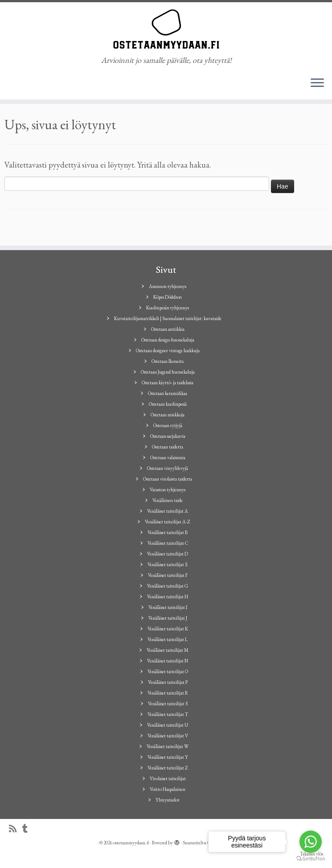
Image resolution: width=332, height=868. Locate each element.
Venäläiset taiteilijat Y (168, 757)
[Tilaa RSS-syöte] (16, 829)
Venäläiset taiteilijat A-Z (168, 522)
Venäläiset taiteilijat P (168, 682)
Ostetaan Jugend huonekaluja (168, 372)
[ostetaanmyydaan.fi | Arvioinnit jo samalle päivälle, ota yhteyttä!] (166, 29)
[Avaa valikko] (317, 83)
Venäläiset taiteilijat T (168, 714)
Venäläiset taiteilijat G (168, 586)
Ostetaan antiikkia (168, 329)
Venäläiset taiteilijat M (168, 650)
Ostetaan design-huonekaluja (168, 340)
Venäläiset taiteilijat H (168, 596)
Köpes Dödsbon (168, 297)
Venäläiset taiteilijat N (168, 661)
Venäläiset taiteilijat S (168, 703)
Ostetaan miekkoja (168, 415)
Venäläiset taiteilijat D (168, 554)
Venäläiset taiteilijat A (168, 511)
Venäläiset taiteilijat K (168, 629)
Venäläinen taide (168, 500)
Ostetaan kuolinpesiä (168, 404)
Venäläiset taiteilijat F (168, 575)
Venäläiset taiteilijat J (168, 618)
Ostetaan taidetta (168, 447)
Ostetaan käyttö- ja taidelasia (168, 383)
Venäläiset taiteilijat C (168, 543)
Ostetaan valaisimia (168, 457)
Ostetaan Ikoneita (168, 361)
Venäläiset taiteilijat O (168, 671)
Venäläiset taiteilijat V (168, 736)
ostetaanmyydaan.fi (131, 843)
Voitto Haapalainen (168, 789)
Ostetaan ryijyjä (168, 425)
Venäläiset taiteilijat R (168, 693)
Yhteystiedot (168, 800)
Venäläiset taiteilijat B (168, 532)
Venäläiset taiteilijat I (168, 607)
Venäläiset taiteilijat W (168, 746)
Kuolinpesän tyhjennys (168, 308)
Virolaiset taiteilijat (168, 778)
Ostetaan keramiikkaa (168, 393)
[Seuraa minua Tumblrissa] (28, 829)
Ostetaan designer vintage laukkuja (168, 350)
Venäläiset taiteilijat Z (168, 768)
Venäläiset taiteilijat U (168, 725)
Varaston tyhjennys (168, 490)
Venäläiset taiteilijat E (168, 564)
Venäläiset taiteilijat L (168, 639)
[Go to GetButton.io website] (311, 859)
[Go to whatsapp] (311, 842)
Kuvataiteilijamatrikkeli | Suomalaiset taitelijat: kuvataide (168, 318)
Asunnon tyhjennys (168, 286)
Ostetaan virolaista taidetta (168, 479)
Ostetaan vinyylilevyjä (168, 468)
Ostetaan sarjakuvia (168, 436)
